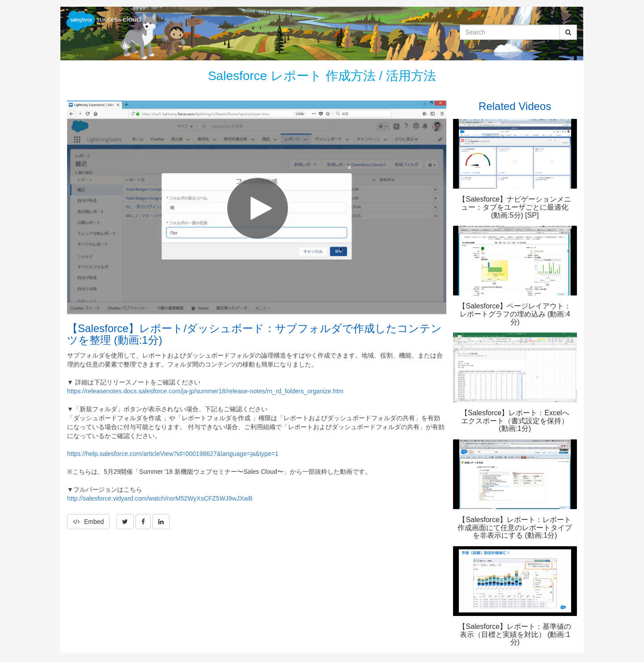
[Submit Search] (568, 32)
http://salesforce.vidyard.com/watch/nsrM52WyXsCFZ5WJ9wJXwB (160, 498)
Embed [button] (88, 522)
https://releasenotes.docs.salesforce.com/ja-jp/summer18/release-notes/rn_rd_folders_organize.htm (205, 391)
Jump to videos (0, 0)
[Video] (257, 207)
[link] (125, 522)
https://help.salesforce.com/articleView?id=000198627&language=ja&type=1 (173, 454)
